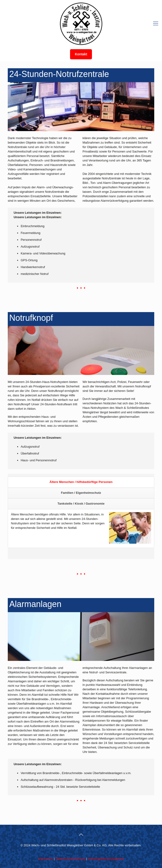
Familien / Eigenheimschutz (81, 493)
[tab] (81, 482)
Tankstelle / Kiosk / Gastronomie (81, 504)
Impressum (45, 859)
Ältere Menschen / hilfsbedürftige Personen (81, 482)
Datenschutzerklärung (70, 859)
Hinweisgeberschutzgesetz (106, 859)
